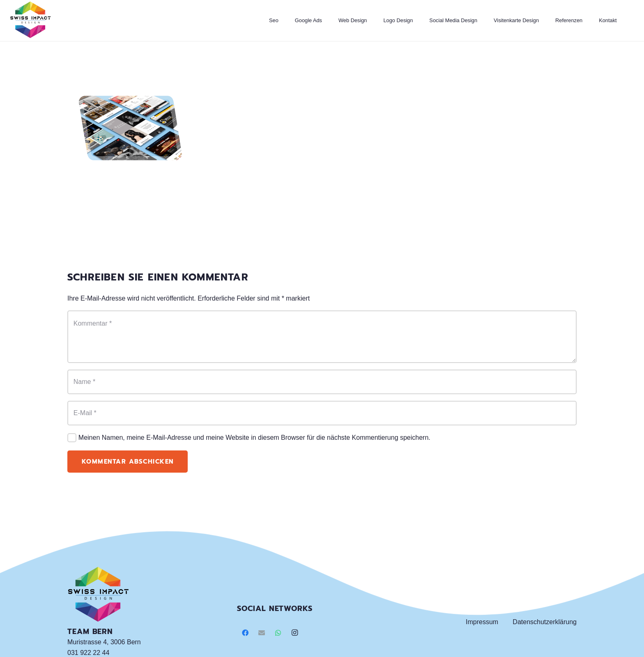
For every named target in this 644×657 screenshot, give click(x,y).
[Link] (30, 21)
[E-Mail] (322, 413)
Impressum (482, 622)
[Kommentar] (322, 337)
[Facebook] (245, 633)
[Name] (322, 382)
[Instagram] (294, 633)
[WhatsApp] (278, 633)
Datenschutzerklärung (545, 622)
